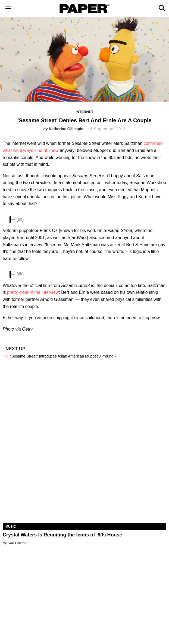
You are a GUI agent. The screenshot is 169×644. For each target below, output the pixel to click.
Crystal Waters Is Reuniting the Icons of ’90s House (62, 535)
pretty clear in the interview (33, 292)
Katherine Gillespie (66, 129)
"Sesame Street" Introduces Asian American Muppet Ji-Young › (63, 356)
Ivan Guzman (18, 543)
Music (11, 527)
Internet (85, 112)
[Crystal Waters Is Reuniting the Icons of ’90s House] (84, 482)
